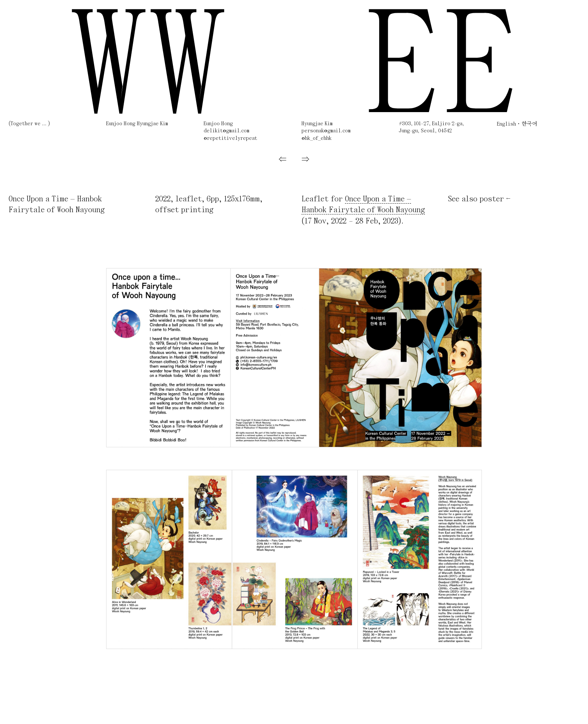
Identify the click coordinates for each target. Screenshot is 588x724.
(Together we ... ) (29, 124)
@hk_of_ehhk (316, 139)
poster (492, 199)
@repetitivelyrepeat (230, 139)
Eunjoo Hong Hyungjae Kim (137, 124)
